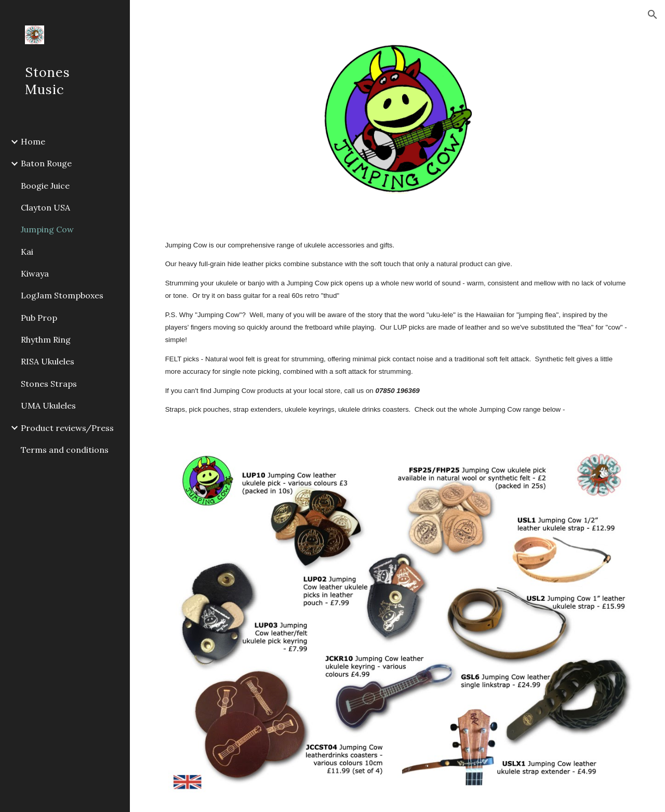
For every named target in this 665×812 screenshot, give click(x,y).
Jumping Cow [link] (47, 229)
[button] (653, 15)
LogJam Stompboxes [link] (62, 295)
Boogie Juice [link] (45, 186)
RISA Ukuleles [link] (48, 361)
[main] (398, 328)
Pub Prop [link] (39, 318)
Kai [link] (27, 252)
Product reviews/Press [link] (67, 428)
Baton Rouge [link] (46, 163)
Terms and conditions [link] (65, 450)
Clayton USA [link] (45, 207)
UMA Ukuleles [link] (48, 405)
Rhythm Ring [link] (46, 339)
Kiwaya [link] (35, 273)
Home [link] (33, 141)
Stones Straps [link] (49, 384)
